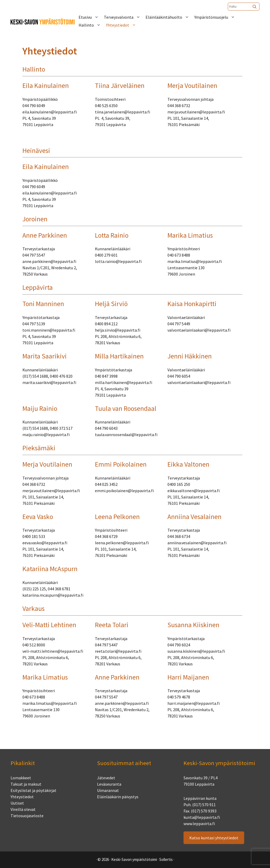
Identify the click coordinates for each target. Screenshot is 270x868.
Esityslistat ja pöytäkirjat (33, 790)
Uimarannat (108, 790)
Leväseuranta (109, 784)
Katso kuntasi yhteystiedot (214, 838)
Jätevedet (106, 778)
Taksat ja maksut (26, 784)
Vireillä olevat (23, 809)
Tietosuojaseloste (27, 816)
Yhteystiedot (124, 25)
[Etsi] (255, 7)
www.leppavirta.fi (199, 824)
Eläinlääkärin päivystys (118, 797)
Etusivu (91, 17)
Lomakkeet (21, 778)
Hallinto (92, 25)
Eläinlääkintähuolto (170, 17)
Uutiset (17, 803)
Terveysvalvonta (125, 17)
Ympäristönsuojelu (217, 17)
